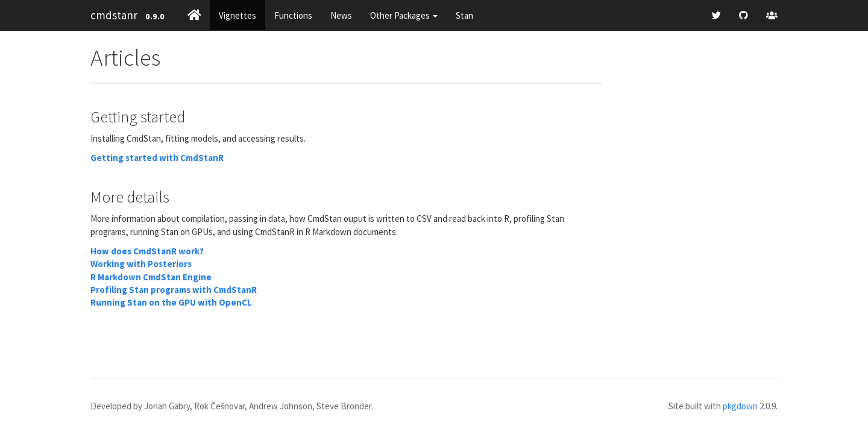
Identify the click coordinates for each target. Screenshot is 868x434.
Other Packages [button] (404, 15)
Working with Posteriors (141, 264)
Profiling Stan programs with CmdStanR (174, 290)
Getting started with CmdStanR (157, 158)
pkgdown (740, 406)
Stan (464, 15)
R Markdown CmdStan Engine (151, 277)
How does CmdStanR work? (147, 251)
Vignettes (237, 15)
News (341, 15)
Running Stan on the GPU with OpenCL (171, 302)
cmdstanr (114, 15)
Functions (293, 15)
